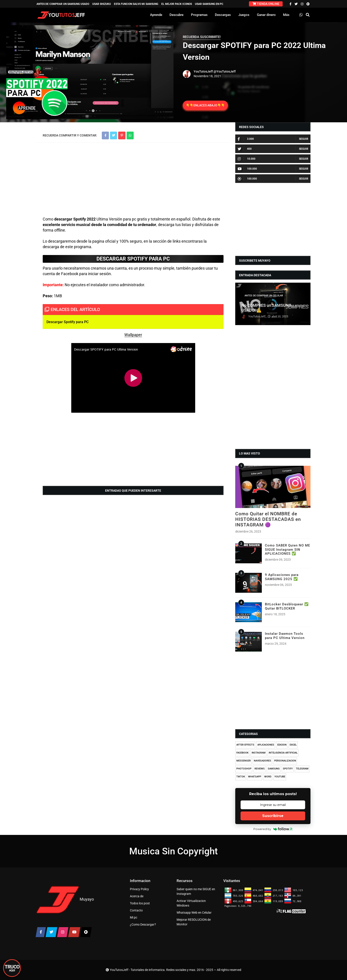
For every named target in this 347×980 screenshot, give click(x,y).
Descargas (223, 15)
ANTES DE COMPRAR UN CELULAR (264, 296)
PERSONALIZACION (285, 761)
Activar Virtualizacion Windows (191, 903)
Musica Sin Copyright (173, 851)
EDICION (282, 745)
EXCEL (293, 745)
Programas (199, 15)
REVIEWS (260, 769)
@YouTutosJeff (225, 71)
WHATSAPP (255, 777)
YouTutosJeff (203, 71)
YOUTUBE (280, 777)
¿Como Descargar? (143, 924)
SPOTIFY (288, 769)
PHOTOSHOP (244, 769)
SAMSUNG (274, 769)
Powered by (273, 829)
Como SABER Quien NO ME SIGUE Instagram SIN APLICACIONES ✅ (287, 549)
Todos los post (140, 903)
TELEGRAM (302, 769)
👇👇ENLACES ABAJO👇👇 (205, 105)
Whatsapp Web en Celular (194, 913)
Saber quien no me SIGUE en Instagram (196, 891)
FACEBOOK (242, 753)
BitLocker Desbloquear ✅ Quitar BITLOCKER (287, 606)
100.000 (247, 169)
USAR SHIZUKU (102, 4)
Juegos (244, 15)
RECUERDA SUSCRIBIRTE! (202, 37)
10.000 (247, 159)
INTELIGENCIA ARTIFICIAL (283, 753)
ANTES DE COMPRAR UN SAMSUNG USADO (63, 4)
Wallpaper (133, 335)
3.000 (246, 139)
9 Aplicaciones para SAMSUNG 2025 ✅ (282, 577)
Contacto (136, 910)
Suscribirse (273, 816)
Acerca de (137, 896)
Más (286, 15)
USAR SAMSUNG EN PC (209, 4)
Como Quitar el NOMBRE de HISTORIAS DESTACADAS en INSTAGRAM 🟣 (268, 519)
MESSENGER (244, 761)
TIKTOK (241, 777)
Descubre (176, 15)
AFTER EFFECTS (245, 745)
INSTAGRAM (259, 753)
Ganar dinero (266, 15)
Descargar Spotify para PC (67, 322)
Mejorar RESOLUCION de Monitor (194, 922)
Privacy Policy (139, 889)
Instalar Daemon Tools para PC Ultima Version (285, 636)
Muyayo (87, 899)
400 (245, 149)
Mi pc (134, 917)
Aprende (156, 15)
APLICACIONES (266, 745)
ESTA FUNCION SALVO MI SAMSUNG (136, 4)
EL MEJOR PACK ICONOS (177, 4)
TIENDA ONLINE (266, 4)
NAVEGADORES (262, 761)
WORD (268, 777)
